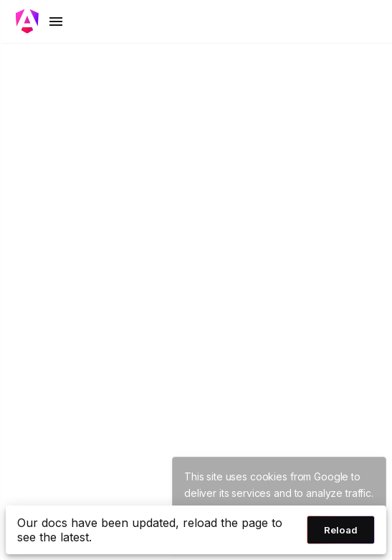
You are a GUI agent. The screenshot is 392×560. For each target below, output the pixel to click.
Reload (341, 530)
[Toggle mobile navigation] (40, 22)
